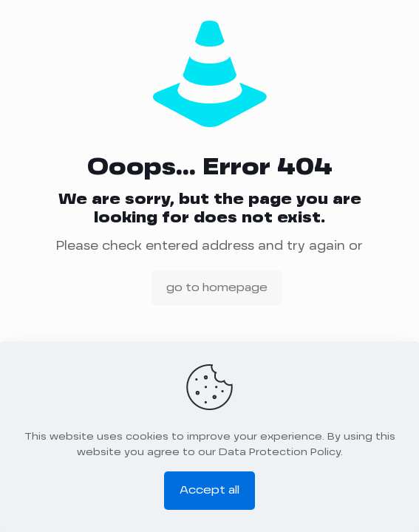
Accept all (209, 490)
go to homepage (217, 288)
